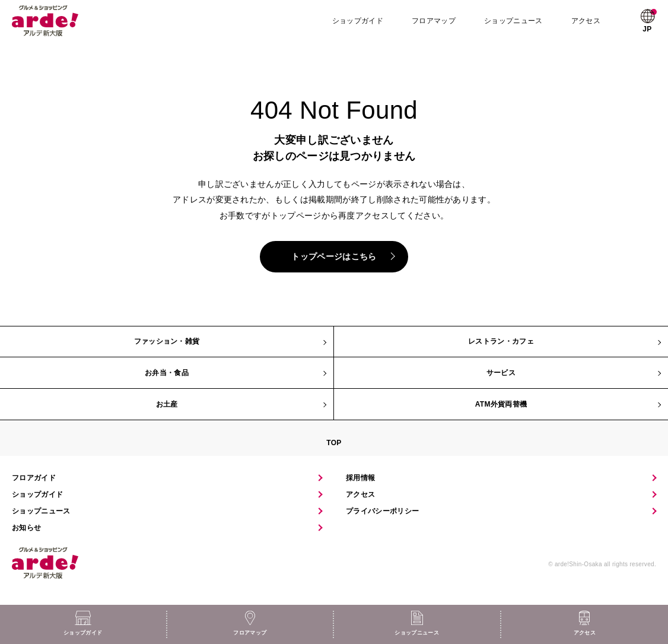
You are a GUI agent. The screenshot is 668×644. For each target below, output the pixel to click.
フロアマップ (435, 21)
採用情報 (360, 478)
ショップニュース (514, 21)
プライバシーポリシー (382, 511)
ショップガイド (359, 21)
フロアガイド (34, 478)
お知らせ (26, 528)
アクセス (586, 21)
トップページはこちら (334, 256)
